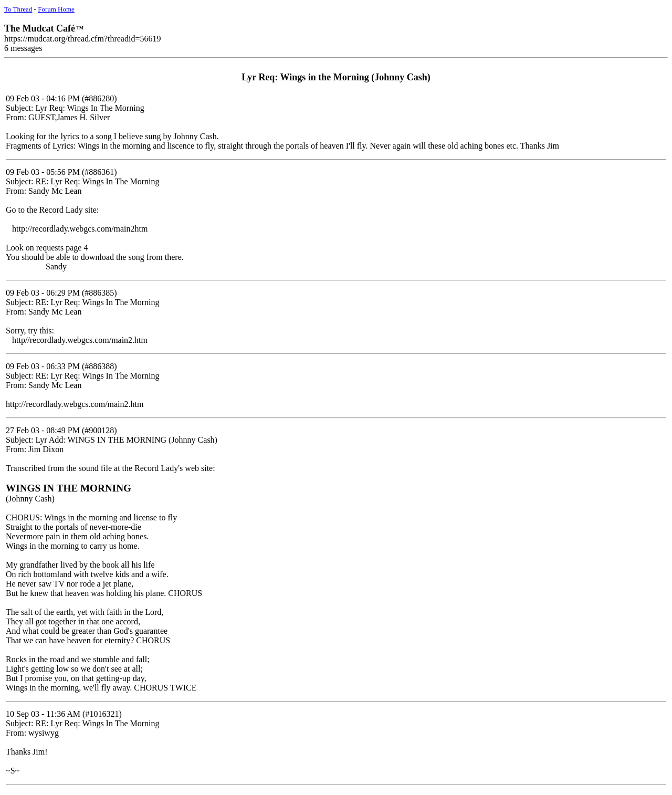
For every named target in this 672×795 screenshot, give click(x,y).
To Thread (18, 9)
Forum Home (56, 9)
